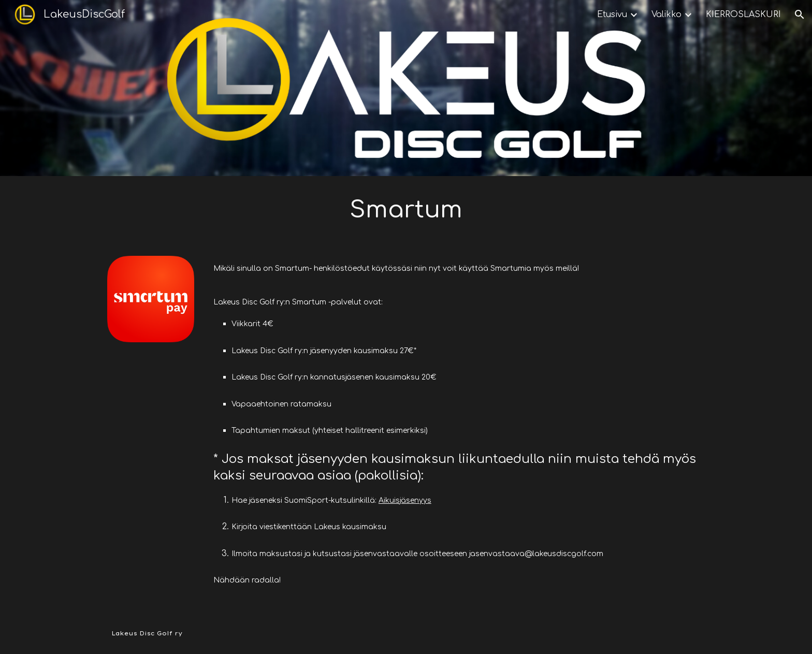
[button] (800, 14)
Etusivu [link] (612, 14)
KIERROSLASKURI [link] (743, 14)
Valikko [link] (666, 14)
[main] (406, 210)
